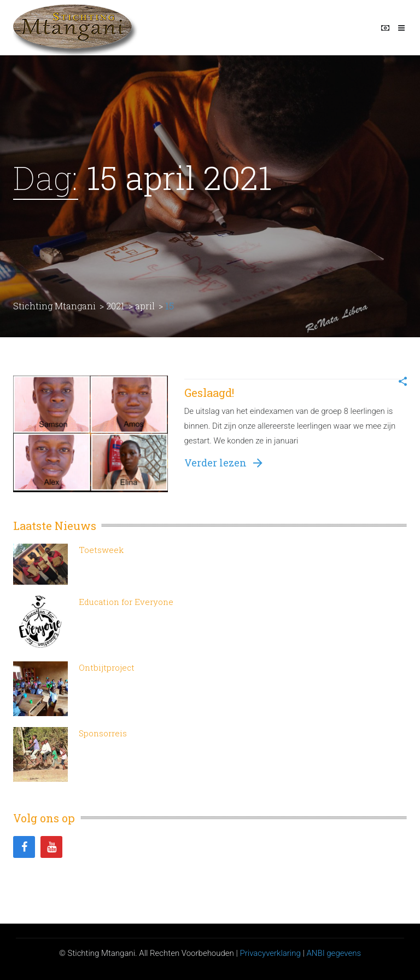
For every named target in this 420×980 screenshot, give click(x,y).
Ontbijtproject (107, 667)
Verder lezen (223, 463)
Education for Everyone (126, 602)
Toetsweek (101, 550)
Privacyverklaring (270, 953)
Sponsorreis (103, 733)
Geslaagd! (209, 393)
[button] (403, 383)
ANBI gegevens (334, 953)
